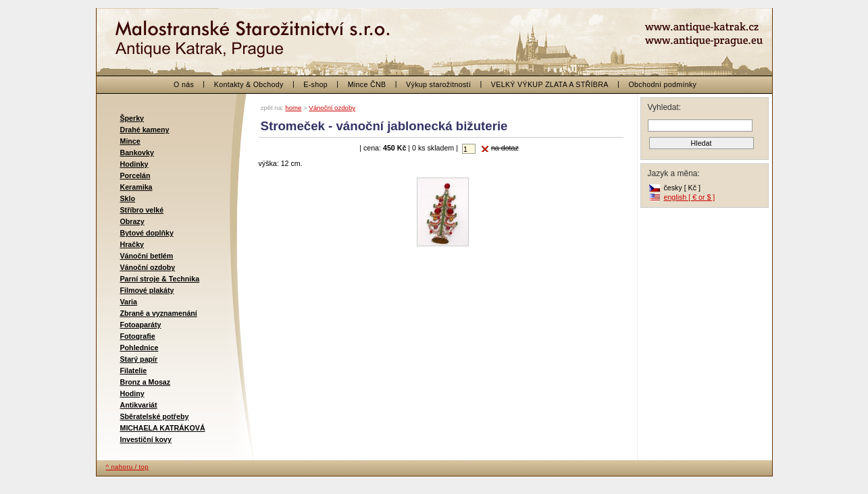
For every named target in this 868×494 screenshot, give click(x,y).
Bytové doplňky (147, 233)
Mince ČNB (367, 84)
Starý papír (139, 359)
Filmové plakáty (147, 290)
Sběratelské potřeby (155, 416)
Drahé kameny (145, 130)
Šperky (132, 118)
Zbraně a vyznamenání (159, 313)
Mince (130, 141)
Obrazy (132, 221)
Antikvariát (139, 405)
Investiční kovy (146, 439)
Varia (129, 302)
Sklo (128, 198)
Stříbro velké (142, 210)
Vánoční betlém (147, 256)
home (293, 108)
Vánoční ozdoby (148, 267)
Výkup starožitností (438, 84)
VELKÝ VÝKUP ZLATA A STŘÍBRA (550, 84)
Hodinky (134, 164)
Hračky (132, 244)
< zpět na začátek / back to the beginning (184, 34)
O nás (184, 84)
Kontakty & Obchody (249, 84)
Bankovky (137, 153)
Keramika (136, 187)
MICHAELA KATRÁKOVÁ (163, 428)
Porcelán (135, 175)
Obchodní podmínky (662, 84)
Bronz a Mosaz (146, 382)
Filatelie (134, 370)
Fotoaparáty (141, 325)
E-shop (315, 84)
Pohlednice (139, 348)
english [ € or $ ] (690, 197)
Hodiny (132, 393)
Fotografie (138, 336)
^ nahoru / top (127, 467)
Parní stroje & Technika (160, 279)
